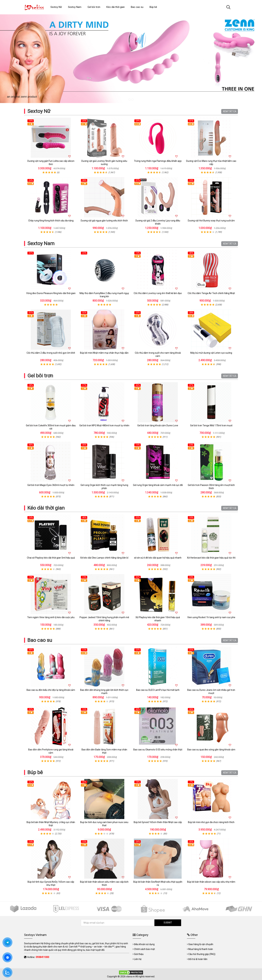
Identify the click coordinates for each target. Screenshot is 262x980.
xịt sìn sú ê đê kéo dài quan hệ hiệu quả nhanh (158, 558)
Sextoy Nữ (39, 111)
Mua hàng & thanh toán (201, 949)
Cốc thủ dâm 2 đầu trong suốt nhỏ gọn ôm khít (51, 353)
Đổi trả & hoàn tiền (198, 959)
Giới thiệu (139, 954)
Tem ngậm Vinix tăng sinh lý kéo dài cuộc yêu (51, 617)
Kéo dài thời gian (46, 508)
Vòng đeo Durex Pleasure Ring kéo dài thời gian (51, 293)
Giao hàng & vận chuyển (201, 944)
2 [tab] (132, 100)
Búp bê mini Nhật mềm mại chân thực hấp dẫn (104, 353)
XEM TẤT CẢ (230, 111)
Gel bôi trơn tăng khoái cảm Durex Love (158, 425)
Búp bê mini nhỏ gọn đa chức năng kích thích (211, 822)
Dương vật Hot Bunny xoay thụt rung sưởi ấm (211, 221)
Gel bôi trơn (40, 376)
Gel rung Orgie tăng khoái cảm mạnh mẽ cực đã (158, 485)
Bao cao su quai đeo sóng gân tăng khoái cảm (211, 750)
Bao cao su (40, 640)
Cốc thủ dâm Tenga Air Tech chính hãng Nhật (211, 293)
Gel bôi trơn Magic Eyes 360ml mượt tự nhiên (51, 485)
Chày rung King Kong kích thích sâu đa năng (51, 221)
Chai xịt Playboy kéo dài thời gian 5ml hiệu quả (51, 558)
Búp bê (35, 772)
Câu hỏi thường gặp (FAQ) (202, 954)
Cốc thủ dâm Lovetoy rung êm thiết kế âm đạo (158, 293)
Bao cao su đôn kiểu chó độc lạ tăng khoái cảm (51, 690)
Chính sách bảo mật (144, 949)
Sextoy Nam (41, 243)
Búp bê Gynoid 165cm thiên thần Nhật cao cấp (158, 822)
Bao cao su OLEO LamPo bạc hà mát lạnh (158, 690)
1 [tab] (130, 100)
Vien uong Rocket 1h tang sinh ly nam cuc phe (211, 617)
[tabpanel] (131, 59)
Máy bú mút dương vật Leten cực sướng (211, 353)
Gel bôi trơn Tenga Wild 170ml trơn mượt (211, 425)
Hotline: (38, 957)
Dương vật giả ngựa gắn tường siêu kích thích (104, 221)
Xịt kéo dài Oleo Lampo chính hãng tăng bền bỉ (104, 558)
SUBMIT (168, 923)
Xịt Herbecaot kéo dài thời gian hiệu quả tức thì (211, 558)
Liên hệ (138, 959)
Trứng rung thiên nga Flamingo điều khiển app (158, 161)
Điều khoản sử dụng (144, 944)
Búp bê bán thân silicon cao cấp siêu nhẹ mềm (211, 882)
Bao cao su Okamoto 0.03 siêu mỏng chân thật (158, 750)
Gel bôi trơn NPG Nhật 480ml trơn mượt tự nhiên (104, 425)
